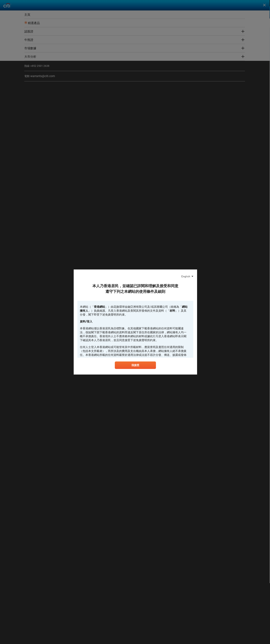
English (186, 276)
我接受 (135, 366)
